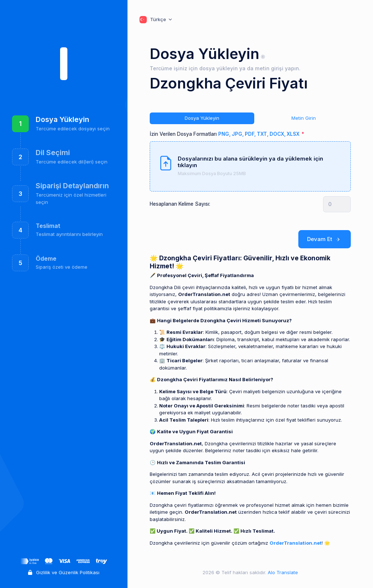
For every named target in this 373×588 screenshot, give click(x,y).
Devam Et (325, 239)
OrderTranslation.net (296, 543)
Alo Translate (282, 572)
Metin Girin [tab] (304, 118)
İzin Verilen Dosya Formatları (225, 134)
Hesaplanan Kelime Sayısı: (180, 204)
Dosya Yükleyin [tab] (202, 118)
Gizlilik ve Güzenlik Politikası (64, 572)
